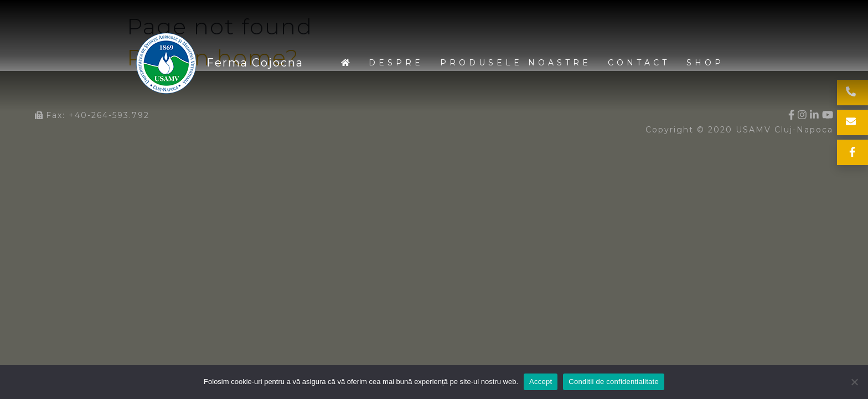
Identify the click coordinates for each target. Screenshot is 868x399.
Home (347, 63)
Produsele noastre (516, 63)
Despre (396, 63)
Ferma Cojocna (167, 63)
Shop (705, 63)
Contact (639, 63)
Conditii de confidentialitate (614, 382)
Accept (541, 382)
